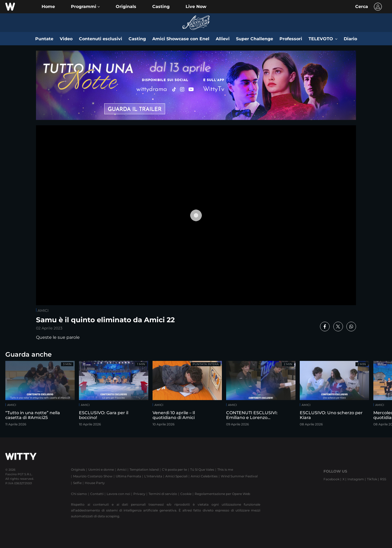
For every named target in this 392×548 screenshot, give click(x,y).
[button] (85, 7)
